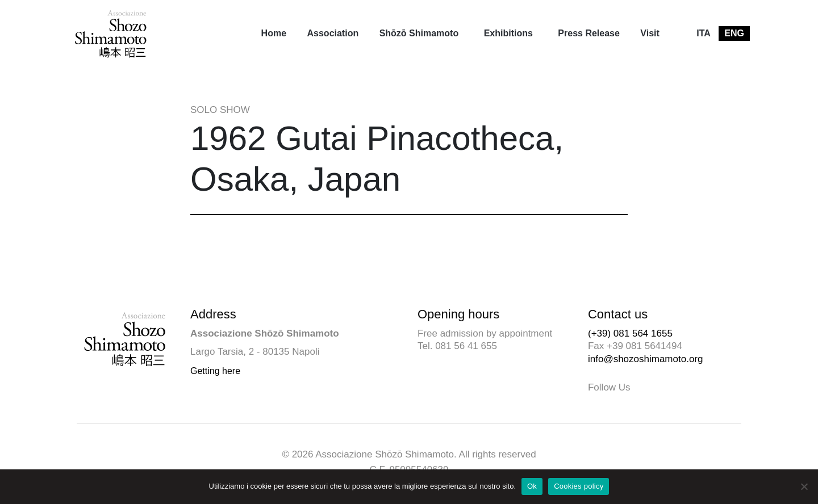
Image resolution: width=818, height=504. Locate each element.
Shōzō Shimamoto (419, 33)
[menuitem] (274, 33)
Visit (650, 33)
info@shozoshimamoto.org (645, 359)
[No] (804, 486)
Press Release (589, 33)
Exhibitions (508, 33)
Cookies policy (579, 486)
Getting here (215, 371)
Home (274, 33)
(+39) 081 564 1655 (630, 333)
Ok (532, 486)
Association (333, 33)
